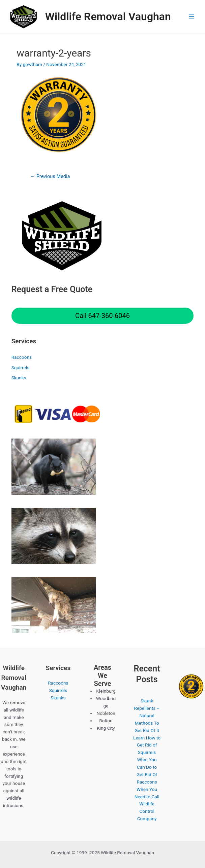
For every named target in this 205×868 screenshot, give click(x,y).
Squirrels (21, 368)
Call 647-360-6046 (102, 316)
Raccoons (22, 357)
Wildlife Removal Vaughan (108, 16)
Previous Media (50, 176)
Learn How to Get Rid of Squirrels (147, 745)
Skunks (19, 378)
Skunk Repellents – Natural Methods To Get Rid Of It (147, 716)
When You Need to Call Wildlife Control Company (147, 804)
